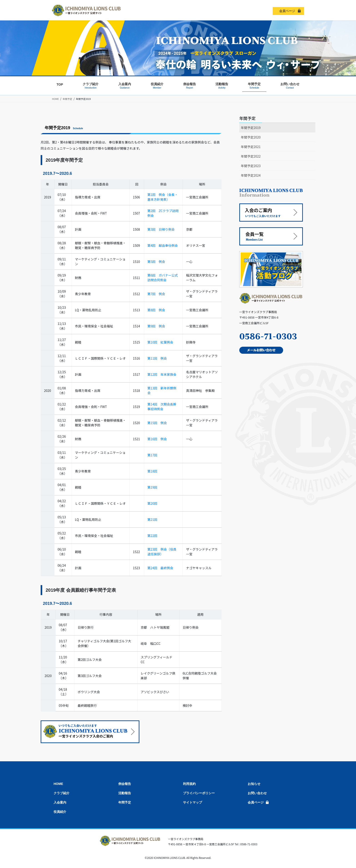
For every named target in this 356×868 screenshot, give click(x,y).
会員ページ (287, 11)
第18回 (152, 471)
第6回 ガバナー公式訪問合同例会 (163, 278)
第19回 (152, 487)
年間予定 (247, 118)
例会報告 (125, 784)
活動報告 (125, 793)
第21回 (152, 519)
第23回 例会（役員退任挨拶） (162, 552)
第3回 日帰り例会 (161, 229)
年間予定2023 (251, 166)
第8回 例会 (156, 310)
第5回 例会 (156, 262)
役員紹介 (60, 812)
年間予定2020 (251, 137)
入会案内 (60, 802)
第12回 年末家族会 (162, 374)
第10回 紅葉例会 (160, 342)
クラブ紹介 (62, 793)
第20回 (152, 503)
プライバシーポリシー (199, 793)
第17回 (152, 455)
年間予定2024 (251, 175)
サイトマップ (193, 802)
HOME (58, 784)
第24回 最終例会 (160, 568)
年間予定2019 (251, 128)
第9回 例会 (156, 326)
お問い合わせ (257, 793)
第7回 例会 (156, 294)
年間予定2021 (251, 147)
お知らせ (254, 784)
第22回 (152, 536)
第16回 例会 (157, 439)
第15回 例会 (157, 423)
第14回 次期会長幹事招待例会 (162, 407)
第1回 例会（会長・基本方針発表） (163, 197)
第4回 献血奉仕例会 (163, 245)
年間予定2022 (251, 156)
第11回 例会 (157, 358)
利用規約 (189, 784)
